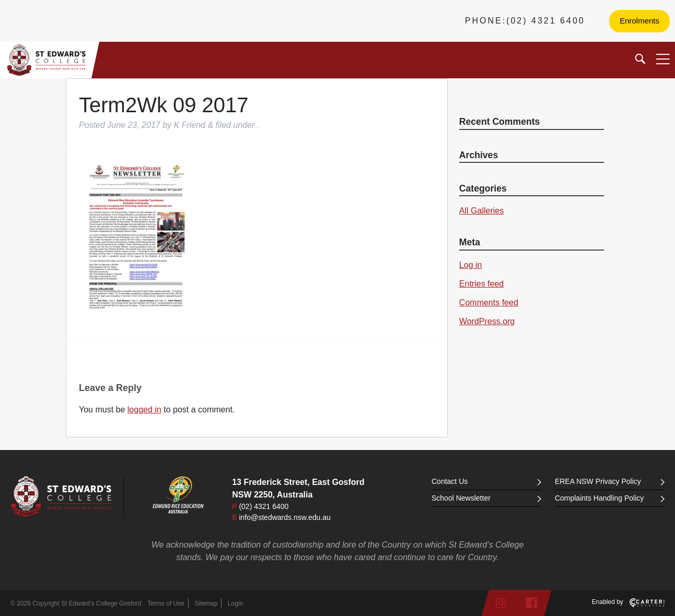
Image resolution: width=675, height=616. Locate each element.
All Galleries (481, 211)
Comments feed (489, 303)
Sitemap (206, 603)
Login (235, 603)
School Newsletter (486, 498)
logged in (144, 410)
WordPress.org (487, 321)
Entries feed (481, 284)
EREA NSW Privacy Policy (610, 481)
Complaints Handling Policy (610, 498)
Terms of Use (166, 603)
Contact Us (486, 481)
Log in (471, 265)
